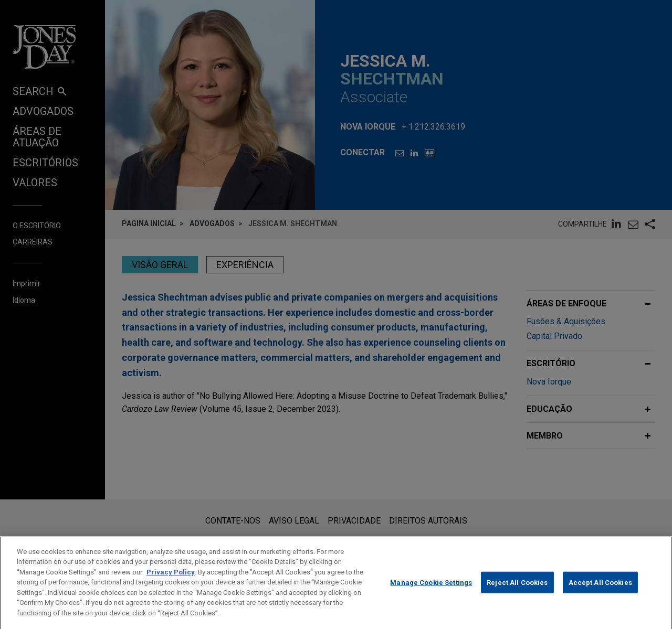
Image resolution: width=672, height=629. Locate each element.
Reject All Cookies (517, 593)
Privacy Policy (171, 583)
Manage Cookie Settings (431, 593)
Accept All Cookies (600, 593)
